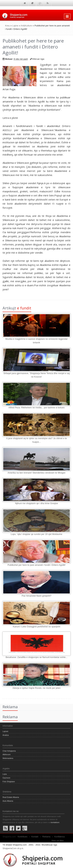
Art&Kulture (26, 26)
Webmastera (8, 758)
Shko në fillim (58, 841)
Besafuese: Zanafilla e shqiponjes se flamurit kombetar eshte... (36, 657)
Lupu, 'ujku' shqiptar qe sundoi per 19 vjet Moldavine (36, 534)
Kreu (7, 26)
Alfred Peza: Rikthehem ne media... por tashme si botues (37, 408)
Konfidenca (60, 837)
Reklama (46, 837)
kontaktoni (55, 822)
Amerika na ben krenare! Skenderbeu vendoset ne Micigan (37, 473)
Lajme (15, 26)
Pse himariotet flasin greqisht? (36, 596)
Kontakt (35, 837)
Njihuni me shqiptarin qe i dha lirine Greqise (36, 503)
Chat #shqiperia (9, 751)
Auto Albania (8, 801)
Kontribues (22, 837)
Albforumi (6, 754)
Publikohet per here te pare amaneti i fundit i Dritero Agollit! (36, 565)
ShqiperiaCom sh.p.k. (13, 848)
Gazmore (6, 778)
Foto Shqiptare (9, 782)
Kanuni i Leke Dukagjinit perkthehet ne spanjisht (36, 627)
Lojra (5, 774)
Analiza (6, 735)
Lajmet (5, 731)
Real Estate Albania (11, 797)
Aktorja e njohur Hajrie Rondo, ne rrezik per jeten (36, 688)
